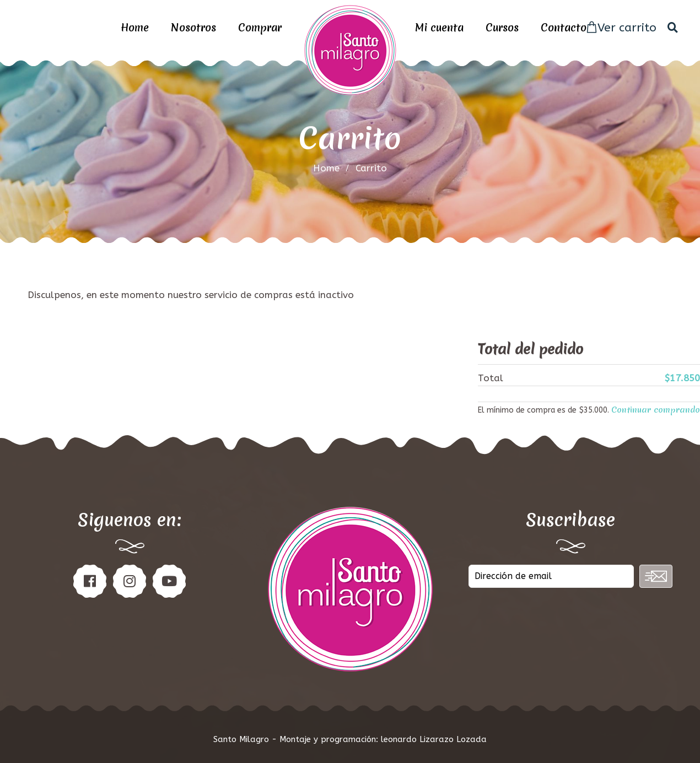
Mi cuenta (439, 28)
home (326, 168)
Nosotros (193, 28)
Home (135, 28)
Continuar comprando (656, 410)
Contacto (564, 28)
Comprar (260, 28)
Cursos (502, 28)
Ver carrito (621, 28)
